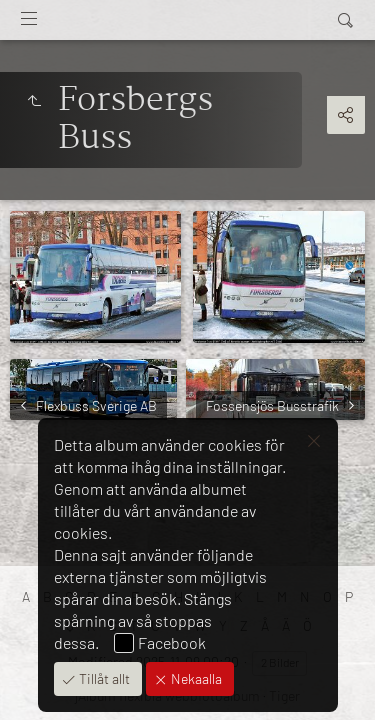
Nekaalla (195, 678)
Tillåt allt (103, 678)
